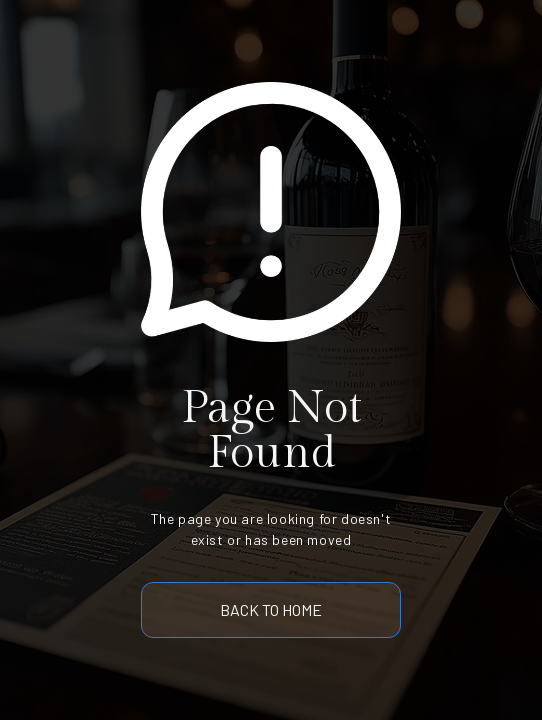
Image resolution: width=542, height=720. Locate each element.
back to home (271, 609)
